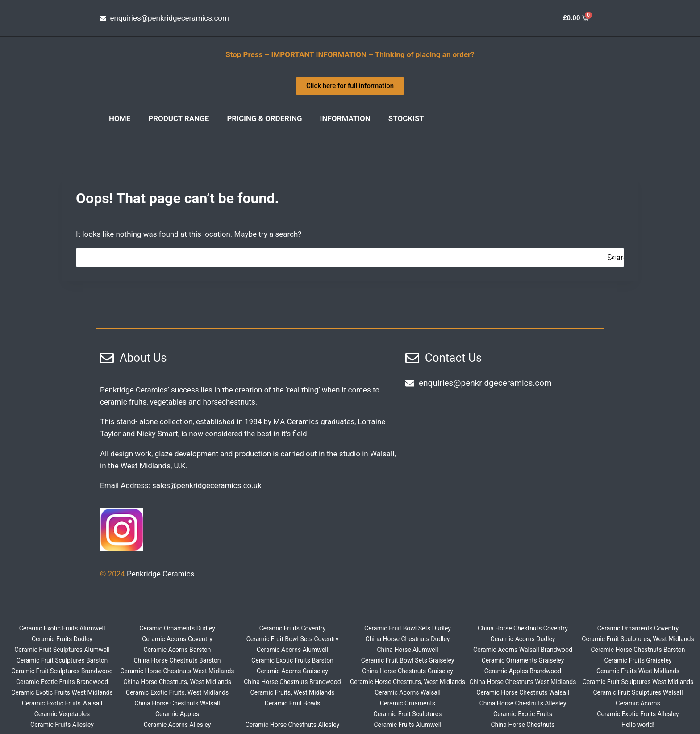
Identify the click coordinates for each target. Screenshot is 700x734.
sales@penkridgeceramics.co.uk (207, 485)
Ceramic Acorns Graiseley (292, 671)
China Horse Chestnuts (523, 725)
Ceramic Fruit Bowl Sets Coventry (293, 639)
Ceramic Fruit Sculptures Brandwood (62, 671)
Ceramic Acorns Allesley (177, 725)
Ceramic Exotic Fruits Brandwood (62, 682)
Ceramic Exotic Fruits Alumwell (62, 628)
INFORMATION (345, 118)
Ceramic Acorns (638, 703)
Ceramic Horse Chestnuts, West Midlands (408, 682)
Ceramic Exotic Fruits (523, 714)
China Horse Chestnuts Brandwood (292, 682)
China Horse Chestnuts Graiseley (408, 671)
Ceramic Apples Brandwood (523, 671)
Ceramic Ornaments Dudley (177, 628)
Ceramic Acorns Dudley (523, 639)
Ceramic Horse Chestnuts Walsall (523, 692)
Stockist (406, 118)
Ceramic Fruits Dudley (62, 639)
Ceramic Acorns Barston (177, 650)
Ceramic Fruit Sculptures (408, 714)
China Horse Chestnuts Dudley (408, 639)
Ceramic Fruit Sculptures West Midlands (638, 682)
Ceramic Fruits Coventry (293, 628)
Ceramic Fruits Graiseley (638, 660)
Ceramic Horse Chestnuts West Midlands (177, 671)
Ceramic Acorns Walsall (408, 692)
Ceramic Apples (177, 714)
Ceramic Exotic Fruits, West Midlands (177, 692)
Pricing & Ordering (264, 118)
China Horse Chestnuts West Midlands (523, 682)
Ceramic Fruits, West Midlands (293, 692)
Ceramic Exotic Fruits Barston (292, 660)
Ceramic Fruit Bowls (292, 703)
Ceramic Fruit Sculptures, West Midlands (638, 639)
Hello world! (638, 725)
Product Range (179, 118)
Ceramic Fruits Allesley (62, 725)
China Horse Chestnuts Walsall (177, 703)
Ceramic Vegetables (62, 714)
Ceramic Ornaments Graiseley (523, 660)
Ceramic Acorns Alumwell (292, 650)
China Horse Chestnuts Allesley (523, 703)
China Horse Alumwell (407, 650)
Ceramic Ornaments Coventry (638, 628)
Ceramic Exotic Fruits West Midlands (62, 692)
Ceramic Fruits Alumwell (407, 725)
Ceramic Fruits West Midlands (638, 671)
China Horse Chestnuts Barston (177, 660)
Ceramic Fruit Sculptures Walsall (638, 692)
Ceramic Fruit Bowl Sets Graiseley (408, 660)
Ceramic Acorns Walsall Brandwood (523, 650)
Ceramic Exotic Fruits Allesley (638, 714)
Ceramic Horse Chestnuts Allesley (293, 725)
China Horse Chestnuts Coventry (523, 628)
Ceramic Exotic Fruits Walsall (62, 703)
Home (120, 118)
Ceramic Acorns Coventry (177, 639)
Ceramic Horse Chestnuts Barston (638, 650)
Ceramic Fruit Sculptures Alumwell (62, 650)
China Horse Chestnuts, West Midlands (177, 682)
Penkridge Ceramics (160, 574)
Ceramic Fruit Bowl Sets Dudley (408, 628)
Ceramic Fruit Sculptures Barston (62, 660)
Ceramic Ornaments (408, 703)
